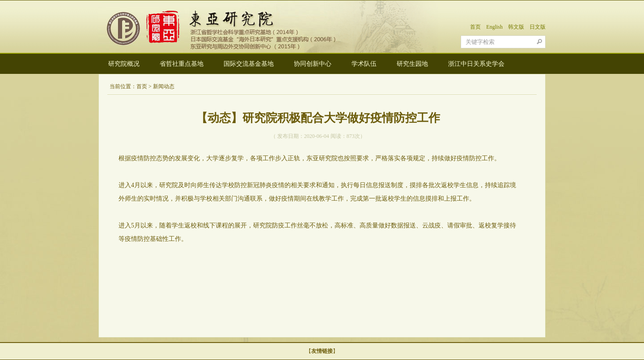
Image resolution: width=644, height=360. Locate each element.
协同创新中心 (313, 64)
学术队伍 (364, 64)
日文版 (538, 27)
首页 (475, 27)
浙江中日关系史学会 (476, 64)
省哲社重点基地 (182, 64)
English (494, 27)
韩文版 (516, 27)
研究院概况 (124, 64)
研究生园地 (412, 64)
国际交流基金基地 (249, 64)
